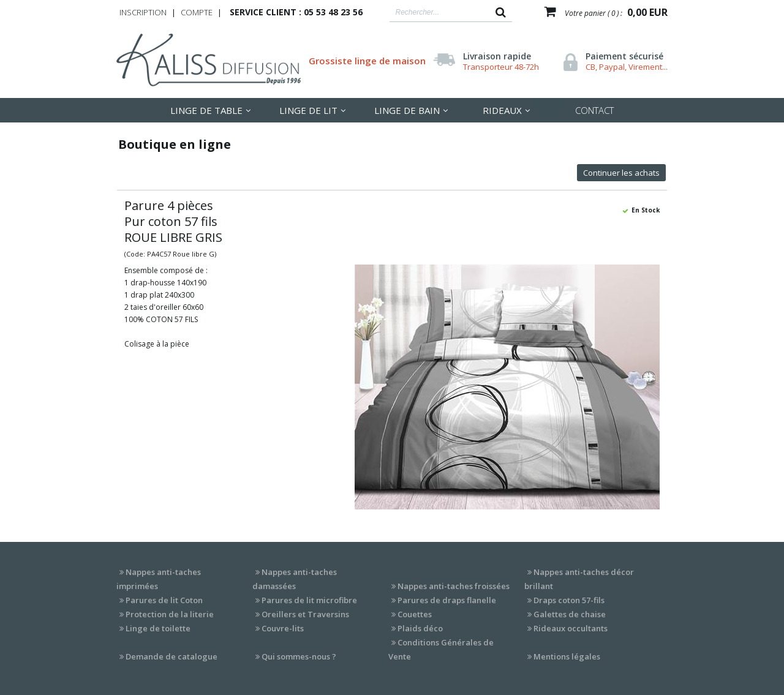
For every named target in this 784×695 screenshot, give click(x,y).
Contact (594, 110)
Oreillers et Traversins (305, 614)
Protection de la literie (170, 614)
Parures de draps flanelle (447, 600)
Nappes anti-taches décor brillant (579, 579)
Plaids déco (420, 628)
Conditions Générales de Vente (441, 649)
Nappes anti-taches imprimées (159, 579)
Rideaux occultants (571, 628)
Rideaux (502, 110)
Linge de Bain (407, 110)
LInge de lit (308, 110)
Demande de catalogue (171, 656)
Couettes (415, 614)
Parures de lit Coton (164, 600)
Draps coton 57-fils (569, 600)
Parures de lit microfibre (309, 600)
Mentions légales (567, 656)
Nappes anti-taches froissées (454, 586)
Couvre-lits (283, 628)
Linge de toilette (158, 628)
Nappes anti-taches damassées (295, 579)
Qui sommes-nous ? (299, 656)
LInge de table (206, 110)
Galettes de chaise (570, 614)
